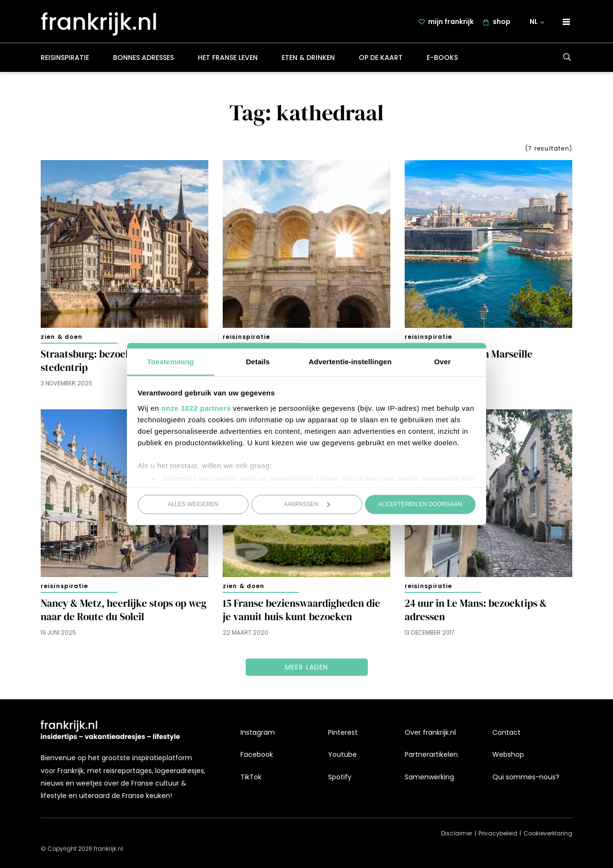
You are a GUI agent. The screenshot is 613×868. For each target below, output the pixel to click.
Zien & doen (62, 339)
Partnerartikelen (431, 754)
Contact (506, 732)
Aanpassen (307, 504)
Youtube (342, 754)
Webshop (508, 754)
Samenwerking (429, 777)
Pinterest (343, 732)
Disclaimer (457, 833)
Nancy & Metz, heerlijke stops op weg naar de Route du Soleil (124, 612)
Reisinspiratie (65, 59)
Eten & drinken (308, 59)
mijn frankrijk (452, 23)
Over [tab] (443, 361)
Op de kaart (381, 59)
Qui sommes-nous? (526, 777)
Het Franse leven (228, 59)
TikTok (251, 777)
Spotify (340, 777)
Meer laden (307, 669)
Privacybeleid (498, 833)
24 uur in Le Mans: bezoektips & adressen (476, 612)
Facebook (257, 754)
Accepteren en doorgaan (420, 504)
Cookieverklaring (548, 833)
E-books (442, 59)
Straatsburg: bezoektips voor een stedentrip (115, 363)
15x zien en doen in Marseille (469, 356)
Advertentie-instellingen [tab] (350, 361)
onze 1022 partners (196, 408)
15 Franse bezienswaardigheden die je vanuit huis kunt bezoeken (301, 612)
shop (503, 23)
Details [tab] (258, 361)
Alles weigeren (193, 504)
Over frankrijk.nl (430, 732)
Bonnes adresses (143, 59)
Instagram (258, 732)
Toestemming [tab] (170, 361)
